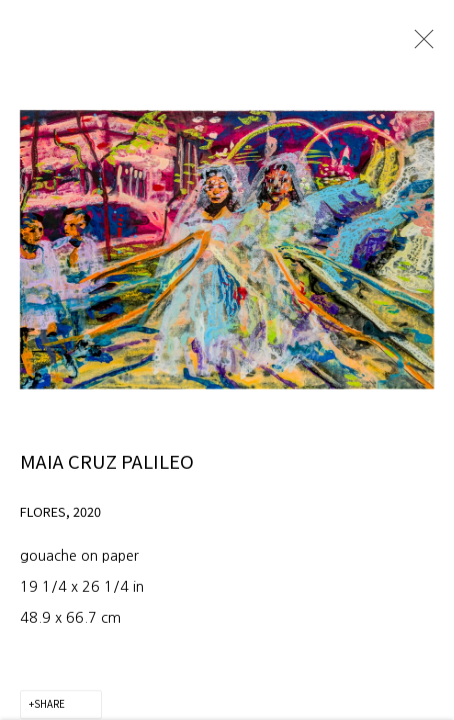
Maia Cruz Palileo (107, 477)
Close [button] (420, 45)
